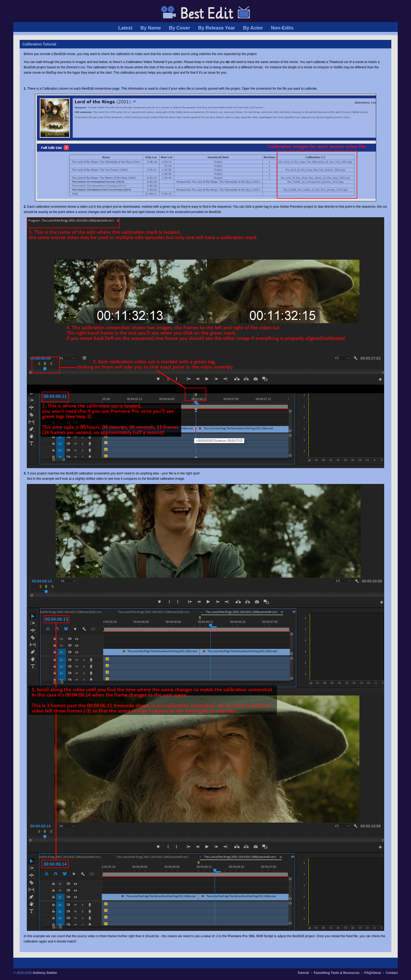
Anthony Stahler (45, 973)
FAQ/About (373, 973)
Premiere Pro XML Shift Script (250, 936)
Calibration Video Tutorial (145, 62)
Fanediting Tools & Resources (337, 973)
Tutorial (303, 973)
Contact (392, 973)
